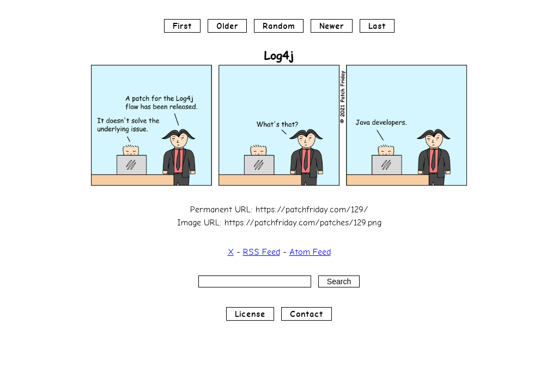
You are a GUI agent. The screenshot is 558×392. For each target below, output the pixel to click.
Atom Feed (310, 252)
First (182, 26)
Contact (307, 314)
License (250, 314)
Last (377, 26)
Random (279, 26)
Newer (332, 26)
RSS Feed (262, 252)
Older (227, 26)
